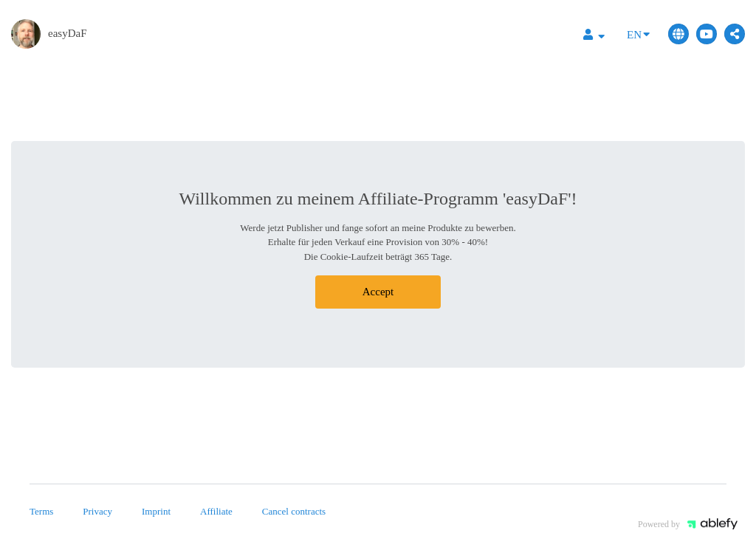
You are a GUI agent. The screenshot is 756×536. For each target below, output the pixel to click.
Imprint (156, 511)
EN (638, 34)
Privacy (97, 511)
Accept (378, 292)
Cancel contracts (294, 511)
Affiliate (216, 511)
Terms (41, 511)
